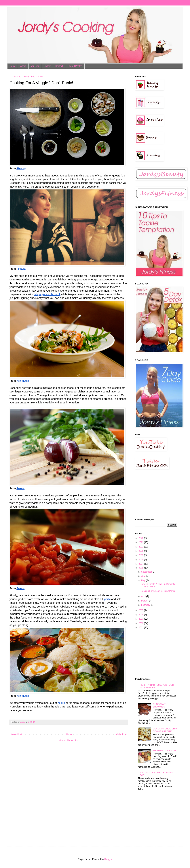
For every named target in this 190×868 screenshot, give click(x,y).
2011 (141, 627)
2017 (141, 564)
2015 (141, 610)
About (23, 66)
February (146, 605)
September (147, 572)
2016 (141, 568)
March (145, 601)
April (144, 596)
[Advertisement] (153, 494)
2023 (141, 538)
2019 (141, 555)
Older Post (121, 734)
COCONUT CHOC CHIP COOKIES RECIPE (165, 730)
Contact (59, 66)
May (144, 580)
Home (13, 66)
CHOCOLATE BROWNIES (160, 705)
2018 (141, 560)
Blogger (108, 859)
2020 (141, 551)
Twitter (47, 66)
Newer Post (16, 734)
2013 (141, 619)
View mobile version (69, 740)
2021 (141, 547)
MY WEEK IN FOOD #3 (164, 751)
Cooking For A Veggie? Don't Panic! (158, 591)
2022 (141, 542)
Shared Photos (75, 66)
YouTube (35, 66)
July (144, 576)
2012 (141, 623)
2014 (141, 615)
